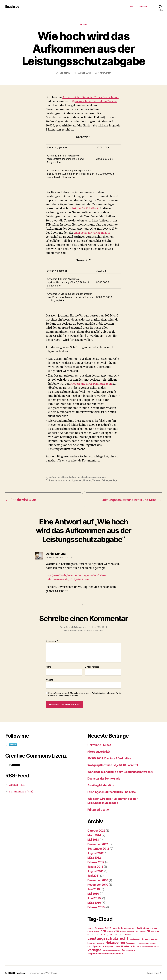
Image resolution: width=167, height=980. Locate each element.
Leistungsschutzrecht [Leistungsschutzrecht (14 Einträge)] (108, 938)
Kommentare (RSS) (21, 791)
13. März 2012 (84, 73)
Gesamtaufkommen (72, 477)
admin (67, 73)
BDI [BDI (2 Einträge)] (152, 928)
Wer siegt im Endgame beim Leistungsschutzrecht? (121, 772)
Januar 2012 (96, 866)
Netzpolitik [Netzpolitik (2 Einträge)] (100, 943)
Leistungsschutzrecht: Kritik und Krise (112, 792)
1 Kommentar (105, 73)
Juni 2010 (94, 889)
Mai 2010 (93, 893)
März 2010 (94, 902)
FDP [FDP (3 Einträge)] (157, 931)
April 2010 (94, 898)
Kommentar (52, 641)
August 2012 (96, 853)
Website (49, 679)
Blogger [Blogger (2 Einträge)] (90, 931)
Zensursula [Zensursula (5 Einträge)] (128, 950)
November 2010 (98, 884)
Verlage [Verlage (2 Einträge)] (157, 946)
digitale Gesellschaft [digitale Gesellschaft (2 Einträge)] (127, 931)
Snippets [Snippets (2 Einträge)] (153, 943)
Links (131, 6)
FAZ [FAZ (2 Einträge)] (153, 931)
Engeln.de (12, 7)
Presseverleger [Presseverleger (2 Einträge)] (143, 943)
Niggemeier (77, 480)
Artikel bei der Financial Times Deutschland (91, 97)
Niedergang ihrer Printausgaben (91, 384)
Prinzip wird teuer (99, 809)
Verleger (96, 480)
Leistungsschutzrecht (60, 480)
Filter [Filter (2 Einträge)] (89, 935)
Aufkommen (55, 477)
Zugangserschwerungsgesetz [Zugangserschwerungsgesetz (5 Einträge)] (105, 953)
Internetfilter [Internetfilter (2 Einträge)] (114, 935)
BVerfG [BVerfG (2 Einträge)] (97, 931)
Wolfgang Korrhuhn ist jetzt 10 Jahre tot (114, 765)
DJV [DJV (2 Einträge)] (137, 931)
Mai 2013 (93, 839)
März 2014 (94, 835)
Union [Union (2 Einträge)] (118, 946)
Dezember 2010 (98, 880)
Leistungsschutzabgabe (94, 477)
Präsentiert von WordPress (43, 973)
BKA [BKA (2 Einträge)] (156, 928)
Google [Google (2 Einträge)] (106, 935)
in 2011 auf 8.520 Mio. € (84, 208)
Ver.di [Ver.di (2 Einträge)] (139, 946)
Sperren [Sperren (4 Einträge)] (97, 946)
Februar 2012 (96, 862)
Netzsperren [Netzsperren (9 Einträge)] (115, 942)
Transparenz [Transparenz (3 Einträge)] (109, 946)
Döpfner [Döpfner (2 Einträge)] (143, 931)
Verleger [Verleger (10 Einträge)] (94, 949)
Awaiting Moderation (101, 785)
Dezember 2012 (98, 844)
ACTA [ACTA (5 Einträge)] (108, 928)
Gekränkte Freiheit (100, 745)
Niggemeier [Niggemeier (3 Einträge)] (131, 943)
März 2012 (94, 857)
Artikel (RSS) (17, 784)
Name (48, 667)
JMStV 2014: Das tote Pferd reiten (110, 758)
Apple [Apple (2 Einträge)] (115, 928)
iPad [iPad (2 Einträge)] (122, 935)
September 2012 (98, 848)
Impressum (142, 6)
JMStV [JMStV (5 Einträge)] (128, 934)
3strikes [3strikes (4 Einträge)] (99, 928)
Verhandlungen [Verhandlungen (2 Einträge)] (147, 946)
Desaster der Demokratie (104, 778)
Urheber (87, 480)
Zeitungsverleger (110, 480)
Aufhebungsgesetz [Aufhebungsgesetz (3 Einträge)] (127, 928)
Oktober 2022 (96, 830)
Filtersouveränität (99, 751)
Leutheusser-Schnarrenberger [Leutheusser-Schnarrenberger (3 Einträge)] (144, 939)
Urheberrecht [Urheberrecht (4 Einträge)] (128, 946)
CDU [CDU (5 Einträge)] (103, 931)
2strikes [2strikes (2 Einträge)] (90, 928)
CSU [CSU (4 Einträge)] (117, 931)
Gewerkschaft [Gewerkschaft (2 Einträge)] (97, 935)
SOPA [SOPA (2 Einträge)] (89, 946)
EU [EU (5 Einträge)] (148, 931)
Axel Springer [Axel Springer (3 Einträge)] (143, 928)
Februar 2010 (96, 907)
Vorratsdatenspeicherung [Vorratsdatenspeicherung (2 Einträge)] (111, 950)
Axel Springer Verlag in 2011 (93, 233)
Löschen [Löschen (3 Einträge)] (91, 943)
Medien (83, 25)
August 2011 (96, 871)
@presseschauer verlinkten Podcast (95, 101)
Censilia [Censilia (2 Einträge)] (110, 931)
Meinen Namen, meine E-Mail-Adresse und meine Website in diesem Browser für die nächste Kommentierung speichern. (85, 694)
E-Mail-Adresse (92, 667)
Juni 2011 (94, 875)
